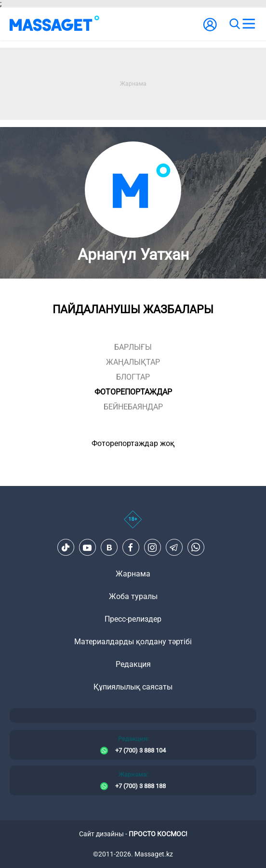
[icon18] (133, 524)
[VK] (109, 548)
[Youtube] (87, 548)
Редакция (133, 664)
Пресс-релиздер (133, 619)
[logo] (54, 24)
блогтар (133, 377)
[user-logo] (210, 30)
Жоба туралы (133, 596)
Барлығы (133, 347)
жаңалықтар (133, 362)
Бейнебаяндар (133, 407)
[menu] (249, 24)
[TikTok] (66, 548)
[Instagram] (152, 548)
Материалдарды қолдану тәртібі (133, 642)
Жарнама (133, 574)
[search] (234, 24)
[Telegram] (174, 548)
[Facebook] (131, 548)
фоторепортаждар (133, 392)
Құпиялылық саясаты (133, 687)
